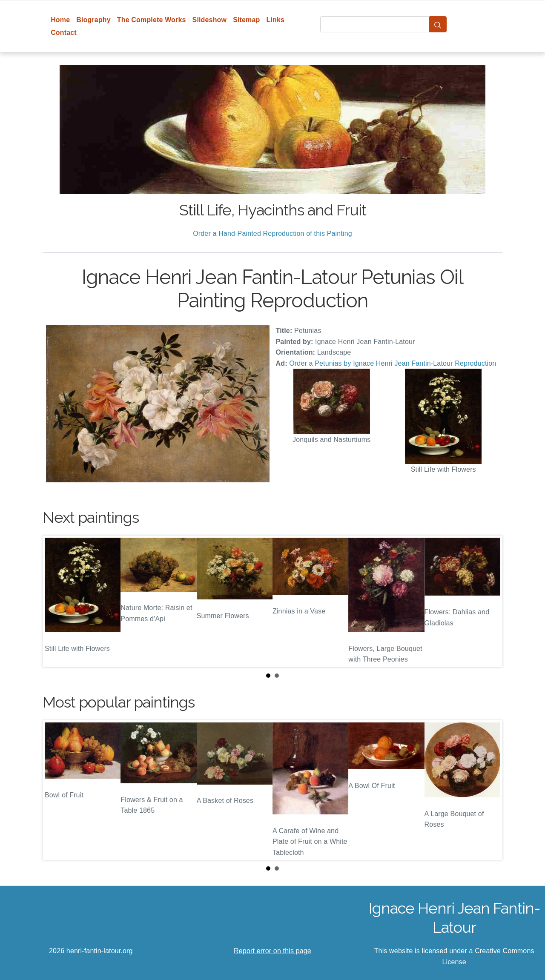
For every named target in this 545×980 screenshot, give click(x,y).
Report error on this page (272, 951)
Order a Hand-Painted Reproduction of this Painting (272, 234)
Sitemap (246, 20)
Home (60, 20)
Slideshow (210, 20)
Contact (64, 33)
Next (489, 602)
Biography (93, 20)
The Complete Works (152, 20)
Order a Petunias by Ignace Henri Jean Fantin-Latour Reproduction (393, 363)
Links (276, 20)
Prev (56, 602)
